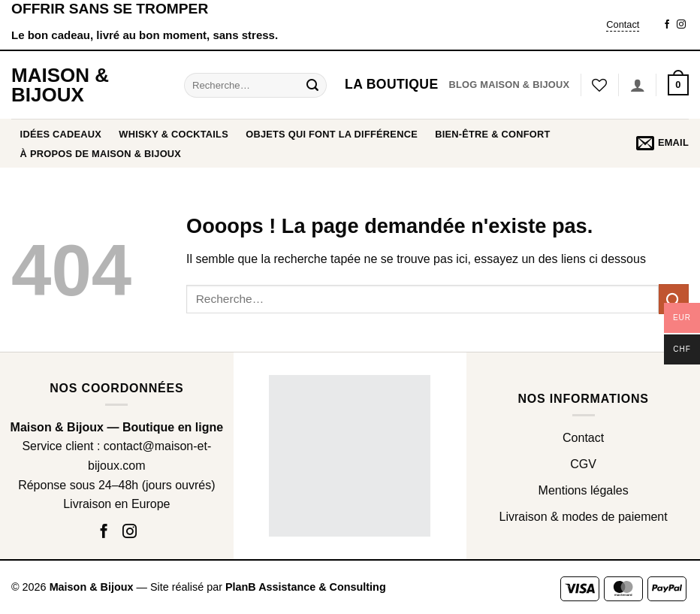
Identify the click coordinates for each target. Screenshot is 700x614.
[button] (678, 85)
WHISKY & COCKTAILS (173, 134)
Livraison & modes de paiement (584, 517)
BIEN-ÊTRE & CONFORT (492, 134)
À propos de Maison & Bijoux (101, 154)
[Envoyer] (312, 85)
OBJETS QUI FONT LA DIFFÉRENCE (332, 134)
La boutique (391, 84)
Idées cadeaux (61, 134)
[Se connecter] (638, 85)
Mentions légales (584, 490)
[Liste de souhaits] (599, 85)
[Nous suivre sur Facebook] (667, 25)
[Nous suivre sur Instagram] (681, 25)
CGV (583, 464)
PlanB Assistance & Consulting (306, 587)
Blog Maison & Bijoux (509, 85)
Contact (623, 24)
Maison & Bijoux (60, 85)
